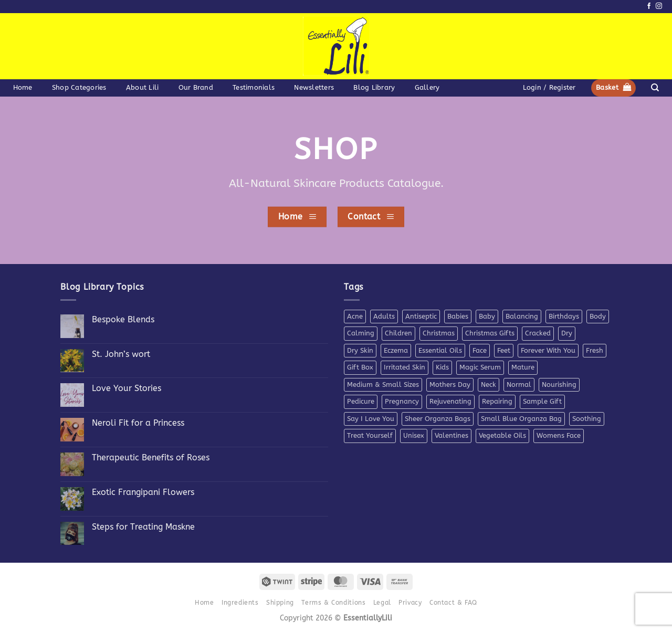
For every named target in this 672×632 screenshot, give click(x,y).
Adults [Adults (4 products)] (384, 316)
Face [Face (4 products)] (480, 350)
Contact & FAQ (453, 603)
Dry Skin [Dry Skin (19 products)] (360, 350)
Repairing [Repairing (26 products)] (497, 401)
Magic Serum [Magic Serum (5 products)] (480, 367)
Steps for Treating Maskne (143, 527)
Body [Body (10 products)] (598, 316)
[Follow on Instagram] (659, 6)
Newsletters (314, 87)
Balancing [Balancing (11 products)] (522, 316)
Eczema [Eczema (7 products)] (396, 350)
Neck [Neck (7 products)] (489, 385)
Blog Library (374, 87)
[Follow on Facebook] (649, 6)
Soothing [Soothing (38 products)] (587, 419)
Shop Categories (79, 87)
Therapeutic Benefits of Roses (151, 457)
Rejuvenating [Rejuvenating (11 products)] (450, 401)
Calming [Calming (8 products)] (361, 333)
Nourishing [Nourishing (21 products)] (559, 385)
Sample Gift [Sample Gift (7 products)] (542, 401)
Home (23, 87)
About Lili (143, 87)
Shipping (280, 603)
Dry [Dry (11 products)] (567, 333)
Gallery (427, 87)
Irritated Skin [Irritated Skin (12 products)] (405, 367)
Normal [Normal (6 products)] (519, 385)
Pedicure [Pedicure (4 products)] (361, 401)
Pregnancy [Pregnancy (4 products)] (402, 401)
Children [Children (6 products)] (398, 333)
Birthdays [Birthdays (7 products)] (564, 316)
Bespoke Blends (123, 319)
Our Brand (196, 87)
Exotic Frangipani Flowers (143, 492)
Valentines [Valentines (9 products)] (451, 435)
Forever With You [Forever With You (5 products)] (548, 350)
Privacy (410, 603)
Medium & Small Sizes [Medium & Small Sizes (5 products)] (383, 385)
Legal (382, 603)
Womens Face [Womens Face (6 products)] (559, 435)
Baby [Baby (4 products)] (487, 316)
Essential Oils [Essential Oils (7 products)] (440, 350)
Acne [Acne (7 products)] (355, 316)
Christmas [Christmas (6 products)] (439, 333)
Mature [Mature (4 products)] (523, 367)
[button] (549, 88)
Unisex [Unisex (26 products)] (414, 435)
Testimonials (254, 87)
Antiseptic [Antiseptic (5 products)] (421, 316)
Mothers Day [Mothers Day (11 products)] (450, 385)
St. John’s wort (121, 354)
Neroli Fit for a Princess (138, 423)
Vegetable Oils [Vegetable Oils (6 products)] (502, 435)
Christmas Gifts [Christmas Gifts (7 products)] (490, 333)
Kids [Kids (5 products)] (442, 367)
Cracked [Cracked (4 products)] (538, 333)
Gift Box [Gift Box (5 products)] (360, 367)
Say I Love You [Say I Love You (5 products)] (371, 419)
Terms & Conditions (333, 603)
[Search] (655, 88)
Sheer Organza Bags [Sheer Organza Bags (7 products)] (438, 419)
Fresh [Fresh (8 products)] (595, 350)
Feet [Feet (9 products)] (504, 350)
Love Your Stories (127, 388)
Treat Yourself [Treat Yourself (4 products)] (370, 435)
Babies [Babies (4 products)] (458, 316)
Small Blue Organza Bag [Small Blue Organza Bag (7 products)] (521, 419)
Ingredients (240, 603)
